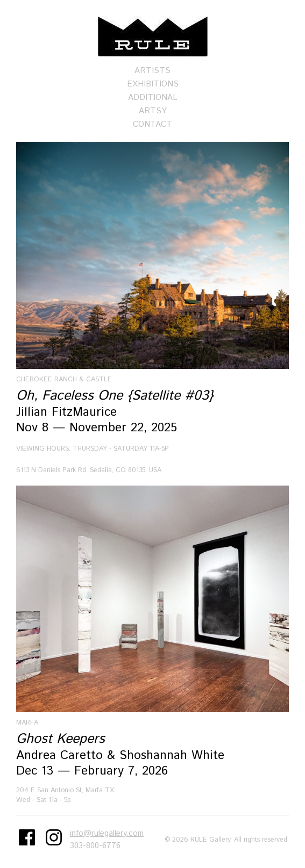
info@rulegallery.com (107, 833)
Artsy (153, 111)
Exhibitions (153, 84)
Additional (153, 97)
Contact (152, 124)
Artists (152, 71)
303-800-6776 (95, 846)
